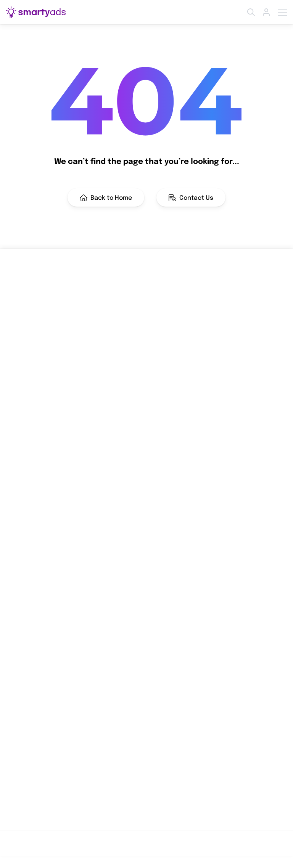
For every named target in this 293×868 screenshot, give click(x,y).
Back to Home (106, 198)
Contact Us (191, 198)
